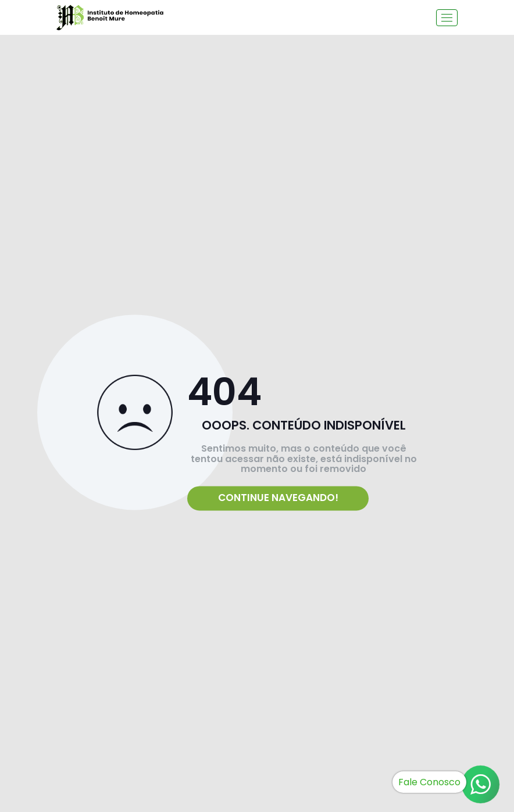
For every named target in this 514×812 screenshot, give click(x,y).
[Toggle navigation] (447, 18)
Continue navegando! (278, 498)
